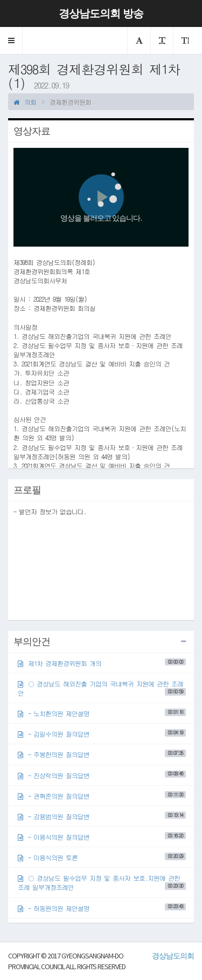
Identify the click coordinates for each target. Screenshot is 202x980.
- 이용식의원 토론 (102, 857)
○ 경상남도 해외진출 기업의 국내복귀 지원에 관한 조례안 (102, 688)
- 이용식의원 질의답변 (102, 837)
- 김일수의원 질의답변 (102, 734)
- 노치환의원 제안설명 (102, 713)
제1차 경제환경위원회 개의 (102, 663)
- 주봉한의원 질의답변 (102, 754)
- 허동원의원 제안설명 (102, 907)
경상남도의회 (173, 956)
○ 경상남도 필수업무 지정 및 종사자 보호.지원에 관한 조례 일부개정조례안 (102, 882)
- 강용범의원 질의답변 (102, 816)
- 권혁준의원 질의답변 (102, 796)
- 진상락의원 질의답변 (102, 775)
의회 (25, 102)
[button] (11, 40)
